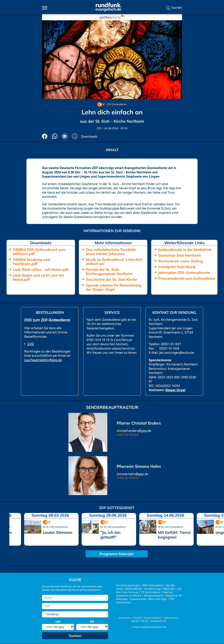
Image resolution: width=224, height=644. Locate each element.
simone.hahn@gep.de (132, 474)
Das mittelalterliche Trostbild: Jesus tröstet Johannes (111, 252)
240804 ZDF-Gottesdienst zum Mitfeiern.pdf (39, 252)
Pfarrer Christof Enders (139, 423)
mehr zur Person (128, 435)
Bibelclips (169, 589)
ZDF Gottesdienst (117, 104)
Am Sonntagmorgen (128, 585)
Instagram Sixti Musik (177, 267)
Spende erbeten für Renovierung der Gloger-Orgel (114, 287)
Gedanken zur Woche (129, 596)
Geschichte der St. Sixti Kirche (112, 279)
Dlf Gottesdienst (150, 592)
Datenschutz (171, 618)
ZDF (99, 128)
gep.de (135, 621)
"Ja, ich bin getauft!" (110, 535)
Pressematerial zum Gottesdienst (187, 278)
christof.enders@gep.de (134, 431)
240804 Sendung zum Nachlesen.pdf (31, 262)
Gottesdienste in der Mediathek (185, 250)
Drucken (75, 136)
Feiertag (168, 592)
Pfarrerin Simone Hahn (139, 466)
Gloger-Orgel (175, 390)
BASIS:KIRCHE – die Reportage (143, 589)
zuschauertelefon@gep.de (43, 360)
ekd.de (145, 621)
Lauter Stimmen (58, 532)
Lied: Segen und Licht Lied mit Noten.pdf (38, 277)
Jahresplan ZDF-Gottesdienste (184, 273)
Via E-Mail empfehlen (65, 136)
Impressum (125, 618)
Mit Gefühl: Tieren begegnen (174, 535)
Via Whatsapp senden (55, 136)
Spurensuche (138, 599)
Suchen (177, 8)
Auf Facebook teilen (45, 136)
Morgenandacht (153, 596)
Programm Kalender (117, 554)
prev (13, 528)
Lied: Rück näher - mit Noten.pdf (40, 269)
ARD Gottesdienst (153, 585)
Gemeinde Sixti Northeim (180, 255)
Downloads (89, 137)
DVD (31, 344)
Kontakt (137, 618)
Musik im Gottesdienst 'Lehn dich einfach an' (114, 262)
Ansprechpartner (153, 618)
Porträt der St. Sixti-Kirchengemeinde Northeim (109, 272)
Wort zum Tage (158, 599)
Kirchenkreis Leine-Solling (180, 261)
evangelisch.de (159, 621)
